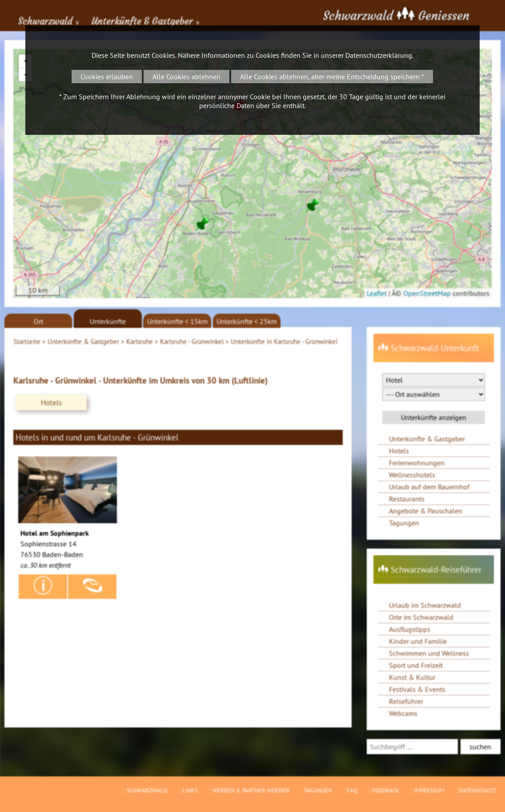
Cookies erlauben (107, 77)
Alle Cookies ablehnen (186, 77)
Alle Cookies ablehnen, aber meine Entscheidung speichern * (332, 77)
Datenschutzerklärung (379, 55)
